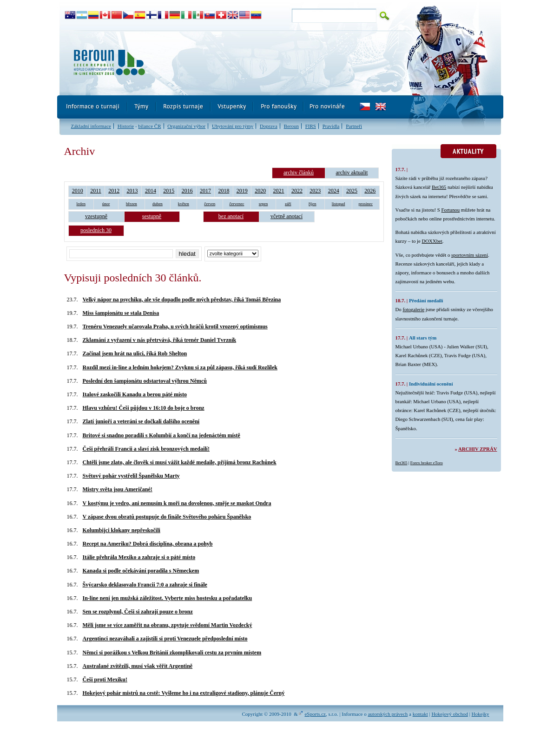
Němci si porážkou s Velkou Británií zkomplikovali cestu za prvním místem (172, 653)
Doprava (269, 126)
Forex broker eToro (427, 463)
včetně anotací (287, 216)
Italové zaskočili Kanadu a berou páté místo (135, 394)
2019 (242, 191)
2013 (132, 191)
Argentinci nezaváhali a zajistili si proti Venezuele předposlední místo (165, 639)
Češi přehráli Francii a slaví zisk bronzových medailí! (146, 449)
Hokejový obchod (450, 714)
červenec (237, 204)
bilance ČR (149, 126)
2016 (187, 191)
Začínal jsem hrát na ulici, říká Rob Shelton (135, 353)
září (288, 204)
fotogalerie (413, 309)
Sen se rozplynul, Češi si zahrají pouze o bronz (138, 612)
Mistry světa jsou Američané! (118, 489)
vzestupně (96, 216)
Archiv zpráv (478, 449)
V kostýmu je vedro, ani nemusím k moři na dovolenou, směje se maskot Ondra (177, 503)
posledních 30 (96, 230)
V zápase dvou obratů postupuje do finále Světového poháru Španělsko (167, 517)
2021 (279, 191)
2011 (96, 191)
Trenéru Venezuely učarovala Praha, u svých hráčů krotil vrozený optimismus (175, 327)
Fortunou (451, 210)
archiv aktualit (352, 173)
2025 (352, 191)
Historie (126, 126)
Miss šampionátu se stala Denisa (121, 313)
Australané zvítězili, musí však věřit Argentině (138, 666)
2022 (297, 191)
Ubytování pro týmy (233, 126)
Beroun (291, 126)
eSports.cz (315, 714)
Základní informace (91, 126)
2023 (315, 191)
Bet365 (439, 187)
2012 (114, 191)
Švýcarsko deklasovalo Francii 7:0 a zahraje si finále (145, 585)
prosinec (366, 204)
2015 (169, 191)
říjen (313, 204)
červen (210, 204)
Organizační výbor (186, 126)
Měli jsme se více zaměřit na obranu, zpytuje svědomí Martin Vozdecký (168, 625)
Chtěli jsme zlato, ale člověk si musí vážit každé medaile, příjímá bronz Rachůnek (180, 462)
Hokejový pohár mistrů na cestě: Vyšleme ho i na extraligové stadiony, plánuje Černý (184, 693)
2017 (205, 191)
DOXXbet (432, 241)
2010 (78, 191)
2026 (370, 191)
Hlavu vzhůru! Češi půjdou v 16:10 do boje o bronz (144, 408)
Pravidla (331, 126)
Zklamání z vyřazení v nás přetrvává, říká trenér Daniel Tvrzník (160, 340)
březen (132, 204)
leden (81, 204)
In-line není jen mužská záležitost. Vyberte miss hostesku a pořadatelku (168, 598)
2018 (224, 191)
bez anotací (231, 216)
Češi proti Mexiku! (105, 680)
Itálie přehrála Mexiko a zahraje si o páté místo (139, 557)
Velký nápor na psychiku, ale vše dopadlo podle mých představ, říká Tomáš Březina (182, 300)
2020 (260, 191)
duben (158, 204)
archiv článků (299, 173)
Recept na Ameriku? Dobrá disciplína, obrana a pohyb (148, 544)
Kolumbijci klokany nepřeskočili (122, 530)
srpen (264, 204)
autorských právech (388, 714)
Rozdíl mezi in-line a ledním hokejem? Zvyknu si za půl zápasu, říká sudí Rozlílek (180, 367)
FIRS (311, 126)
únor (106, 204)
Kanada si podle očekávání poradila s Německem (141, 571)
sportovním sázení (470, 255)
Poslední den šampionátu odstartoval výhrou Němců (145, 381)
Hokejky (481, 714)
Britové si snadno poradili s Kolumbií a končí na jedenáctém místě (161, 435)
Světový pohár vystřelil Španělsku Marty (131, 476)
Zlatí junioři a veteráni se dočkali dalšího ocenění (141, 421)
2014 (151, 191)
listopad (339, 204)
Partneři (354, 126)
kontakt (420, 714)
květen (184, 204)
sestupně (152, 216)
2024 (334, 191)
